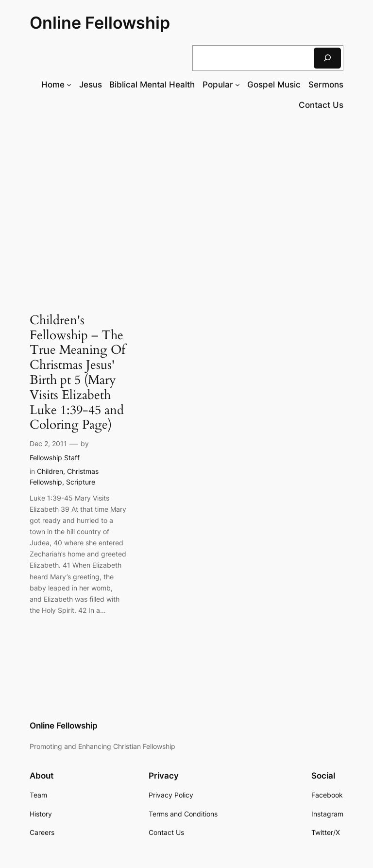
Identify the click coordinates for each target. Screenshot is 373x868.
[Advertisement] (186, 198)
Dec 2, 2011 (48, 443)
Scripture (81, 482)
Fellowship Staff (55, 458)
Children (50, 471)
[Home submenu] (69, 85)
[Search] (327, 58)
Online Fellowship (100, 23)
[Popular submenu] (237, 85)
